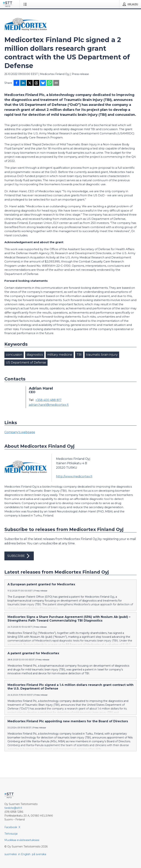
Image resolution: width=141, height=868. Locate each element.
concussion (14, 355)
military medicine (60, 355)
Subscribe (19, 556)
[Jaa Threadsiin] (36, 83)
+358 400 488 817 (48, 400)
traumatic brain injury (102, 355)
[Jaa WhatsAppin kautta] (50, 83)
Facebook (11, 827)
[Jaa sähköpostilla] (56, 83)
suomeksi (11, 854)
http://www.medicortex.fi (74, 476)
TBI (79, 355)
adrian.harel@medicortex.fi (49, 405)
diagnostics (35, 355)
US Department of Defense (26, 363)
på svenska (39, 854)
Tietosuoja (11, 834)
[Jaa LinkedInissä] (23, 83)
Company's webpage (20, 432)
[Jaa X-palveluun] (30, 83)
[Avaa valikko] (26, 4)
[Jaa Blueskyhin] (43, 83)
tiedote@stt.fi (13, 808)
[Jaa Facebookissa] (17, 83)
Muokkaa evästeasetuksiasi (22, 840)
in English (24, 854)
